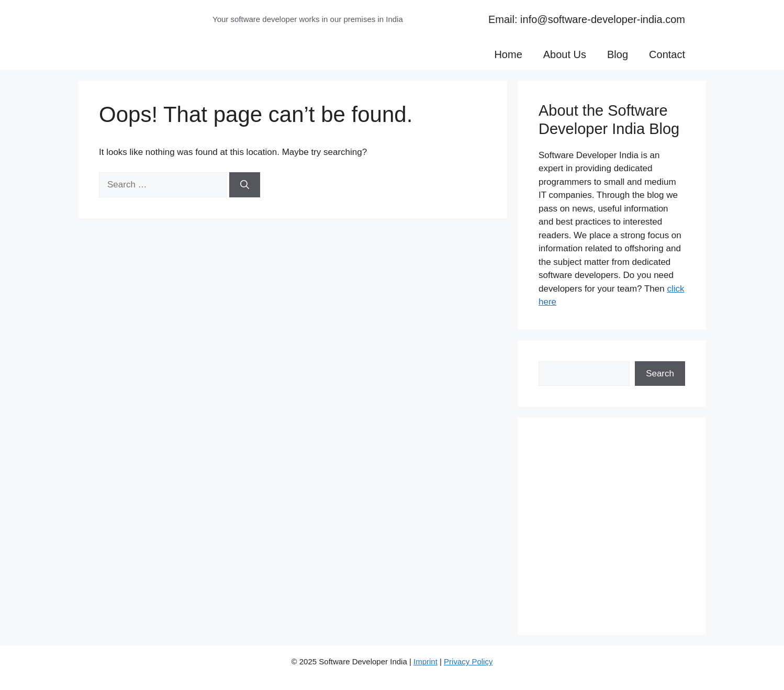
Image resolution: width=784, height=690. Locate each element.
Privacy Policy (468, 661)
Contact (667, 54)
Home (508, 54)
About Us (565, 54)
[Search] (245, 185)
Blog (618, 54)
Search (660, 374)
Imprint (425, 661)
